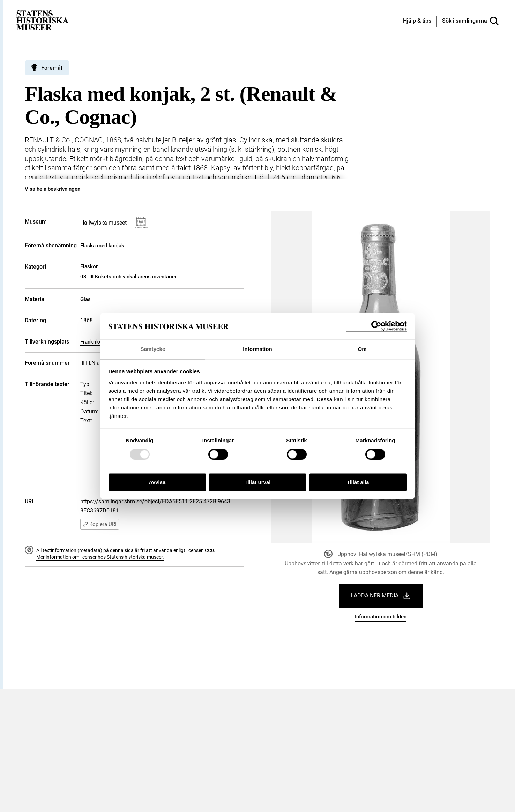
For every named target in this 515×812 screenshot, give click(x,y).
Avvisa (157, 483)
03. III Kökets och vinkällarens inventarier (128, 277)
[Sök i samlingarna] (470, 21)
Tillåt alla (358, 483)
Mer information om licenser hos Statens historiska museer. (100, 557)
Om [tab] (362, 349)
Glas (85, 299)
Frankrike (91, 342)
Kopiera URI (100, 524)
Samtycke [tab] (153, 349)
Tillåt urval (258, 483)
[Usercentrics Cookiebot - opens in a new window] (376, 326)
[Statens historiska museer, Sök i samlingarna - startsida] (43, 20)
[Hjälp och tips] (417, 21)
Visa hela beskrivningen (53, 189)
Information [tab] (257, 349)
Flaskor (89, 266)
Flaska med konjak (102, 246)
